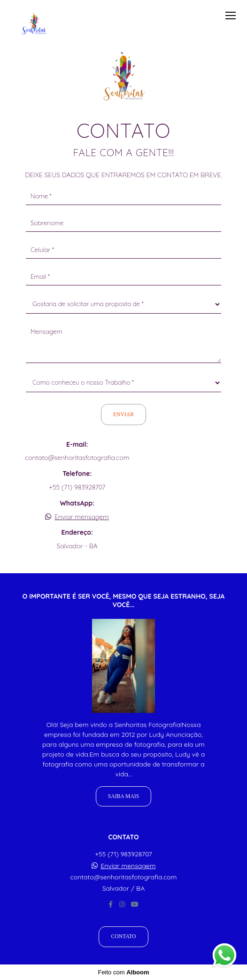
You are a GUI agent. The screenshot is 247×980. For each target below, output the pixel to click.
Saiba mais (123, 796)
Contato (123, 937)
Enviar (123, 415)
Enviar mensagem (82, 517)
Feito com (123, 972)
